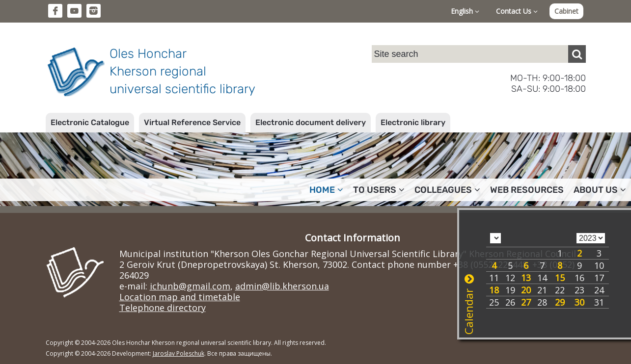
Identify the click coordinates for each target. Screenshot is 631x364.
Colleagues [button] (447, 190)
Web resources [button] (527, 190)
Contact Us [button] (517, 11)
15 (560, 278)
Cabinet (566, 11)
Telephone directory (163, 308)
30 (579, 302)
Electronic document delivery (311, 122)
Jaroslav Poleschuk (178, 353)
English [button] (465, 11)
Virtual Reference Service (192, 122)
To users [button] (379, 190)
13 (526, 278)
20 (526, 290)
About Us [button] (600, 190)
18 (494, 290)
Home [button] (326, 190)
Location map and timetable (180, 297)
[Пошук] (577, 54)
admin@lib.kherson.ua (282, 286)
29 (560, 302)
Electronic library (413, 122)
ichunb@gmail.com (190, 286)
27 (526, 302)
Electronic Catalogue (90, 122)
